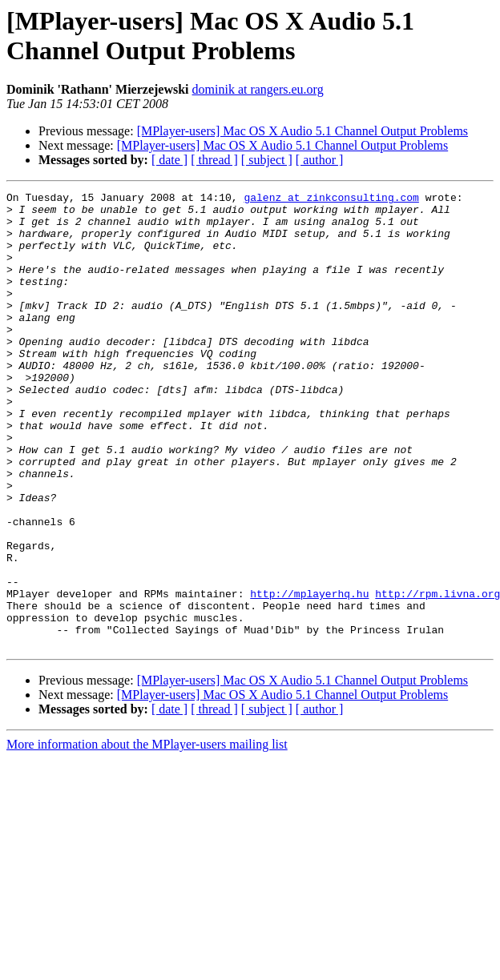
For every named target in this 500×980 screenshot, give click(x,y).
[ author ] (320, 160)
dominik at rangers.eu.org (258, 89)
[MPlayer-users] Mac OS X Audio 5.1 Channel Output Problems (302, 131)
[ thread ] (214, 160)
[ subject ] (267, 160)
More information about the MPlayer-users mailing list (147, 835)
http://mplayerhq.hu (309, 675)
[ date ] (169, 160)
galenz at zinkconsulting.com (331, 199)
